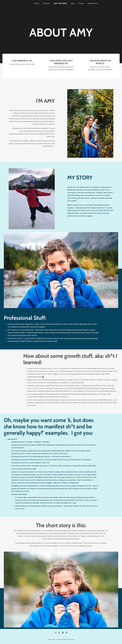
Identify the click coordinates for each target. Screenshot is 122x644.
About (73, 3)
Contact (81, 3)
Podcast (37, 3)
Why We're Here (93, 3)
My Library (47, 3)
